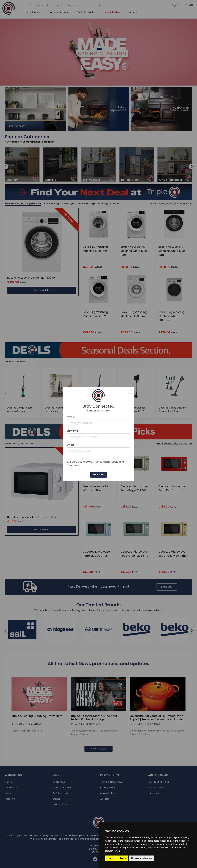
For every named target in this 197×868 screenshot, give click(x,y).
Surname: (73, 431)
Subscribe (99, 475)
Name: (71, 417)
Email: (70, 445)
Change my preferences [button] (142, 858)
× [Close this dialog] (131, 390)
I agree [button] (110, 858)
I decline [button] (122, 858)
